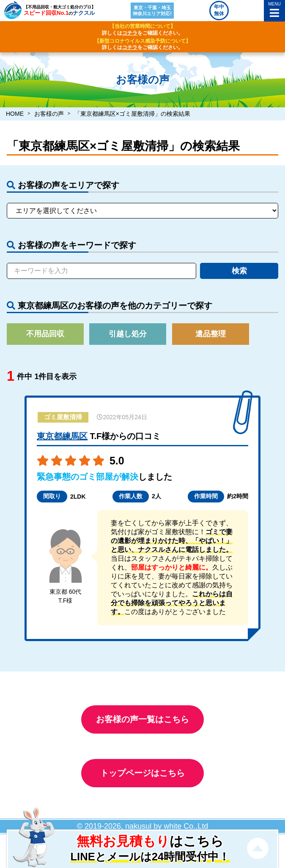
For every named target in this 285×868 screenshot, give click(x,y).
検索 (239, 271)
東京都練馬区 (62, 436)
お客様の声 (49, 114)
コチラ (130, 33)
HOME (15, 114)
